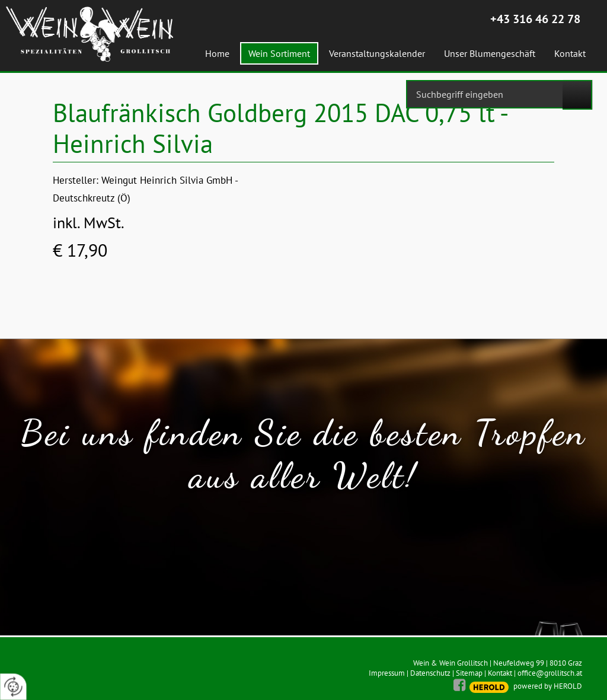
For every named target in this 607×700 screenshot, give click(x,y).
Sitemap (469, 673)
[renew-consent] (13, 687)
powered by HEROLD (548, 686)
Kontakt (500, 673)
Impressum (387, 673)
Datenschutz (430, 673)
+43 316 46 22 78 (535, 19)
